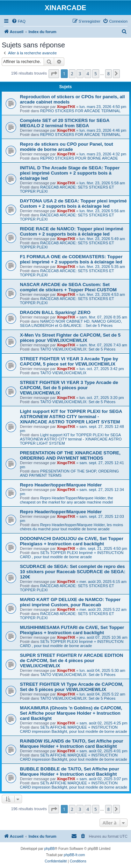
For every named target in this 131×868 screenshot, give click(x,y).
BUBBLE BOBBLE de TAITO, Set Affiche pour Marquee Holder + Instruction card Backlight (70, 771)
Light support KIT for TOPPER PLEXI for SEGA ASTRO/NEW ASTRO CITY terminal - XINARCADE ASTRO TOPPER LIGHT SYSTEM (71, 417)
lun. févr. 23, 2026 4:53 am (102, 294)
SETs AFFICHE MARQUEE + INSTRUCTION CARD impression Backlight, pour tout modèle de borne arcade (74, 729)
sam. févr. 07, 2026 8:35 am (103, 317)
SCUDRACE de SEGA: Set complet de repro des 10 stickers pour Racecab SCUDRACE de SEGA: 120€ (73, 572)
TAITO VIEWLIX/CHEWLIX (63, 373)
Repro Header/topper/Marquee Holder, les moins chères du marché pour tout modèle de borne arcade (71, 527)
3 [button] (80, 74)
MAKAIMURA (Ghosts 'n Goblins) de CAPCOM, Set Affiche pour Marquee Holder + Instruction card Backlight (71, 713)
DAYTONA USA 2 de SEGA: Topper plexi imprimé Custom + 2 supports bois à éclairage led (73, 203)
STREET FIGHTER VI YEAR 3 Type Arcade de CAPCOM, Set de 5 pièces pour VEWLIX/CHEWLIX (69, 388)
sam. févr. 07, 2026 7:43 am (103, 345)
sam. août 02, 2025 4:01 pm (104, 751)
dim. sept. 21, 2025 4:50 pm (103, 548)
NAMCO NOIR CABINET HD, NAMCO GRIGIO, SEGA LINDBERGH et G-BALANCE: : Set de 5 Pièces (71, 323)
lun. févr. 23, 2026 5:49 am (102, 239)
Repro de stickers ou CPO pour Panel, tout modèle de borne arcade (67, 147)
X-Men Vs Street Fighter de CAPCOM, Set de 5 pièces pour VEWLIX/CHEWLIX (70, 338)
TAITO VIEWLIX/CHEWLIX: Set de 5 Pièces (78, 349)
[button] (54, 74)
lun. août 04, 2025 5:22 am (103, 694)
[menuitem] (19, 21)
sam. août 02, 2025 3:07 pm (104, 779)
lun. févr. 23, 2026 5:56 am (102, 211)
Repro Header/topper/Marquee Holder (61, 485)
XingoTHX (66, 107)
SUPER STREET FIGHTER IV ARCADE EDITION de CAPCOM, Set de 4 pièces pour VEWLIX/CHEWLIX (72, 660)
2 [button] (72, 74)
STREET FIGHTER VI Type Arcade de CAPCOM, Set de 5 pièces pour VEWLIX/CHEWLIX (72, 687)
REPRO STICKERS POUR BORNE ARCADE (79, 158)
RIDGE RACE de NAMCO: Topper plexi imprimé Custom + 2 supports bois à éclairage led (72, 231)
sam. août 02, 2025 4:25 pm (104, 723)
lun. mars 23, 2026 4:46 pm (103, 130)
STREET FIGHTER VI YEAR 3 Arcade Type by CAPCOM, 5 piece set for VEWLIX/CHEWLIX (69, 361)
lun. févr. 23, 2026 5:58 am (102, 183)
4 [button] (88, 74)
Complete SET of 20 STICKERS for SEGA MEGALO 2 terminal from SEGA (65, 123)
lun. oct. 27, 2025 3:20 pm (102, 398)
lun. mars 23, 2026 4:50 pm (103, 107)
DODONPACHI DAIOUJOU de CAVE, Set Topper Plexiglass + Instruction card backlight (72, 541)
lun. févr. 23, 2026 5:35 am (102, 267)
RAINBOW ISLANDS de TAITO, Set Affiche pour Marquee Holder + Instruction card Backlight (72, 744)
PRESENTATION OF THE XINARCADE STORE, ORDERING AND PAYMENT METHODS (70, 455)
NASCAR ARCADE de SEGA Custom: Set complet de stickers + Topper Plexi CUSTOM (68, 287)
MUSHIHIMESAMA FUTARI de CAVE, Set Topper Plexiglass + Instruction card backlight (72, 630)
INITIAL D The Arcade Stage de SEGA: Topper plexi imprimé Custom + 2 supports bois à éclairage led (70, 173)
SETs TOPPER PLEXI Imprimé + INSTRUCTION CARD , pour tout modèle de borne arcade (72, 555)
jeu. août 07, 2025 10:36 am (104, 637)
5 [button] (96, 74)
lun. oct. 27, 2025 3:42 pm (102, 369)
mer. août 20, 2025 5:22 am (103, 609)
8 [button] (108, 74)
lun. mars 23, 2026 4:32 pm (103, 154)
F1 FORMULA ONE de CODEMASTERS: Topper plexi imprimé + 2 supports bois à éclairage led (71, 259)
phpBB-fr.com (75, 855)
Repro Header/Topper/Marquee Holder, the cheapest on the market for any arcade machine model (67, 500)
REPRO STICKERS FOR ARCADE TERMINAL (80, 111)
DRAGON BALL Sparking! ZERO (55, 312)
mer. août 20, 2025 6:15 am (103, 582)
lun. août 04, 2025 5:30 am (103, 670)
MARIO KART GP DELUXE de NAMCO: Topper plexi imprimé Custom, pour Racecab (70, 602)
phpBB (50, 849)
